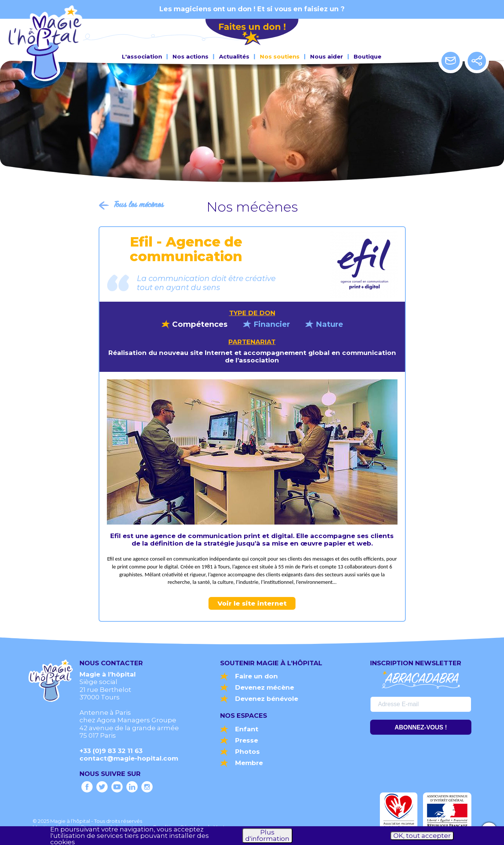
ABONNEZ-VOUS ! (421, 727)
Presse (247, 740)
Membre (249, 763)
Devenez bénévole (267, 699)
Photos (247, 752)
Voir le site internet (252, 603)
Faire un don (256, 676)
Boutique (367, 55)
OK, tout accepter (422, 836)
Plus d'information (267, 835)
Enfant (247, 729)
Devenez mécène (265, 687)
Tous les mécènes (139, 205)
